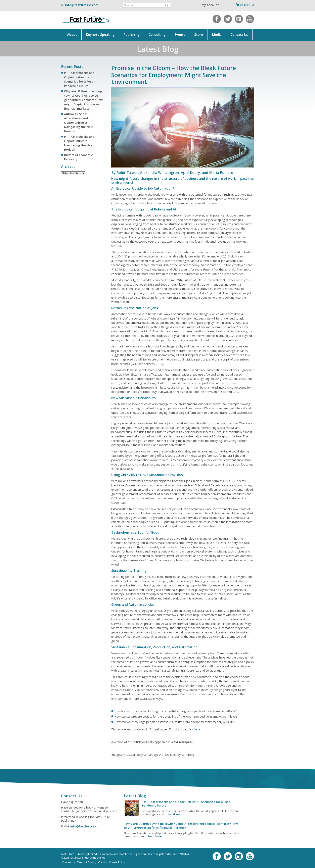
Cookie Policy (117, 862)
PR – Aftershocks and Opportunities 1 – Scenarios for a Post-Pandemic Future (187, 804)
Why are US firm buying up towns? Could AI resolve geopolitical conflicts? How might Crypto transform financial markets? (83, 100)
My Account (210, 5)
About (72, 35)
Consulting (157, 35)
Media (217, 35)
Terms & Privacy (87, 862)
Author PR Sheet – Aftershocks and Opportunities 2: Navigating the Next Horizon (79, 123)
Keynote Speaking (100, 35)
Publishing (132, 35)
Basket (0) (245, 5)
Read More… (176, 814)
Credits (103, 862)
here (197, 729)
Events (180, 35)
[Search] (167, 5)
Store (199, 35)
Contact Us (239, 35)
